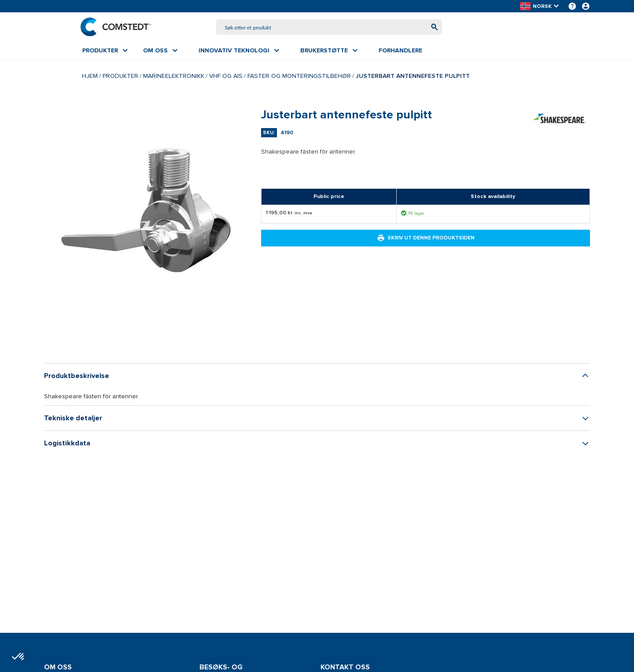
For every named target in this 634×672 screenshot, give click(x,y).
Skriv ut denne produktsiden (426, 239)
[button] (540, 6)
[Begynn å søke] (433, 28)
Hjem (90, 77)
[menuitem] (105, 51)
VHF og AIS (226, 77)
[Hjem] (118, 27)
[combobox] (329, 28)
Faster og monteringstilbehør (299, 77)
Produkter (120, 77)
